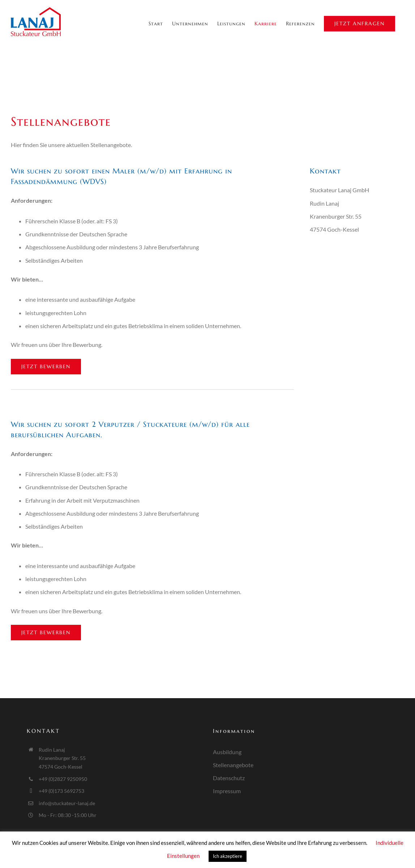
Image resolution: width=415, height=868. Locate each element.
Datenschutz (229, 778)
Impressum (227, 791)
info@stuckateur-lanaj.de (67, 803)
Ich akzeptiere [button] (228, 856)
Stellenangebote (233, 765)
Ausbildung (227, 752)
